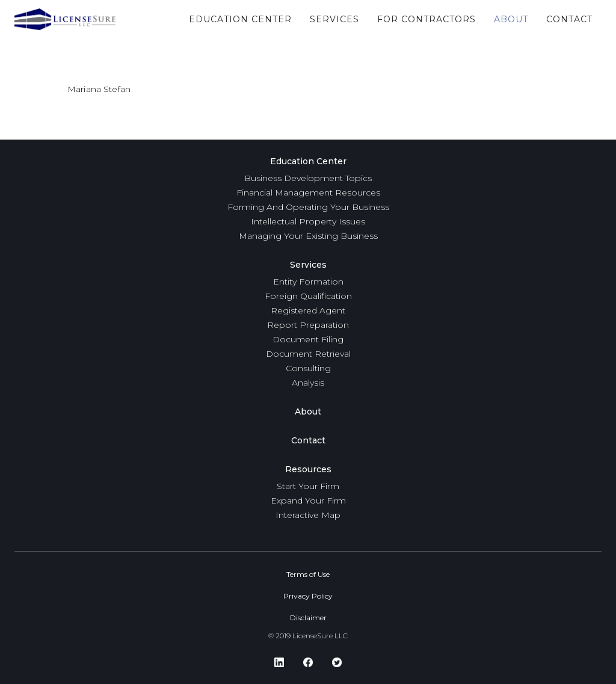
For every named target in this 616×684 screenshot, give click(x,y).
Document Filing (308, 339)
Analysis (308, 383)
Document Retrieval (308, 354)
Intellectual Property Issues (308, 221)
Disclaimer (308, 618)
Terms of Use (308, 574)
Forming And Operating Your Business (308, 207)
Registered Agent (308, 310)
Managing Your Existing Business (308, 236)
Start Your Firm (308, 486)
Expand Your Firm (308, 501)
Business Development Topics (308, 178)
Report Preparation (308, 325)
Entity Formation (308, 282)
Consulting (308, 368)
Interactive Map (308, 515)
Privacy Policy (308, 596)
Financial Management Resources (308, 193)
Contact (308, 440)
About (308, 411)
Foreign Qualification (308, 296)
